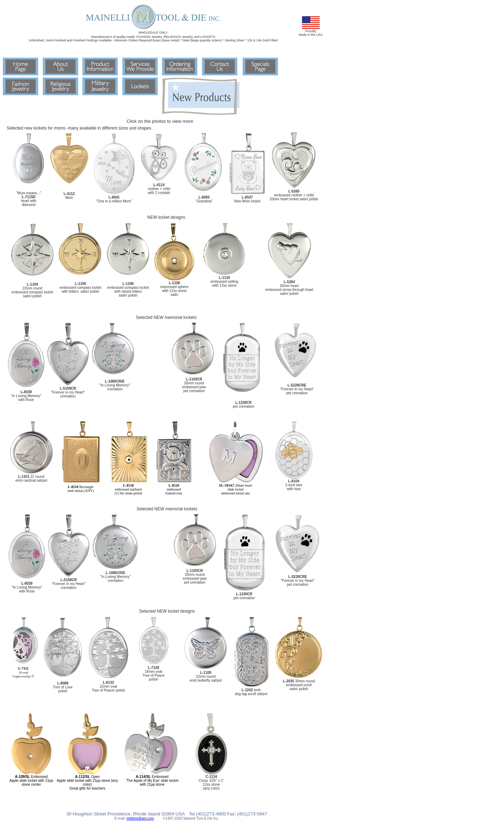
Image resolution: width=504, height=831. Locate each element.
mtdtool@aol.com (140, 818)
